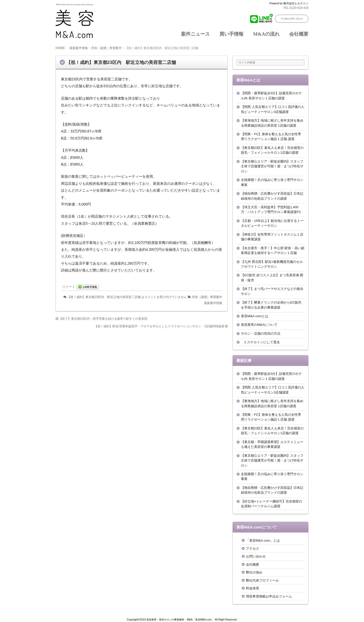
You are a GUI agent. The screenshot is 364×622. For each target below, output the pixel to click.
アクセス (253, 549)
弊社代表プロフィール (262, 580)
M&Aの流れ (266, 34)
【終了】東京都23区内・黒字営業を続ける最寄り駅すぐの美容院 (103, 319)
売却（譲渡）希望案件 (106, 48)
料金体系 (253, 588)
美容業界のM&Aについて (259, 325)
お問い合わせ (256, 556)
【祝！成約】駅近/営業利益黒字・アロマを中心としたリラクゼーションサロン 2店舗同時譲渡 (159, 326)
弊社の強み (254, 572)
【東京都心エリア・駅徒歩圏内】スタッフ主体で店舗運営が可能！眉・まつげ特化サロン (272, 166)
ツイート (69, 287)
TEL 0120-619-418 (296, 8)
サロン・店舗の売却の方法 (261, 333)
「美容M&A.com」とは (263, 540)
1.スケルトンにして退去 (260, 342)
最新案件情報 (79, 48)
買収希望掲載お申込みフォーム (269, 596)
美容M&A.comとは (255, 316)
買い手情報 (231, 34)
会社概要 (299, 34)
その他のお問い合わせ (292, 19)
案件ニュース (195, 34)
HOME (60, 48)
